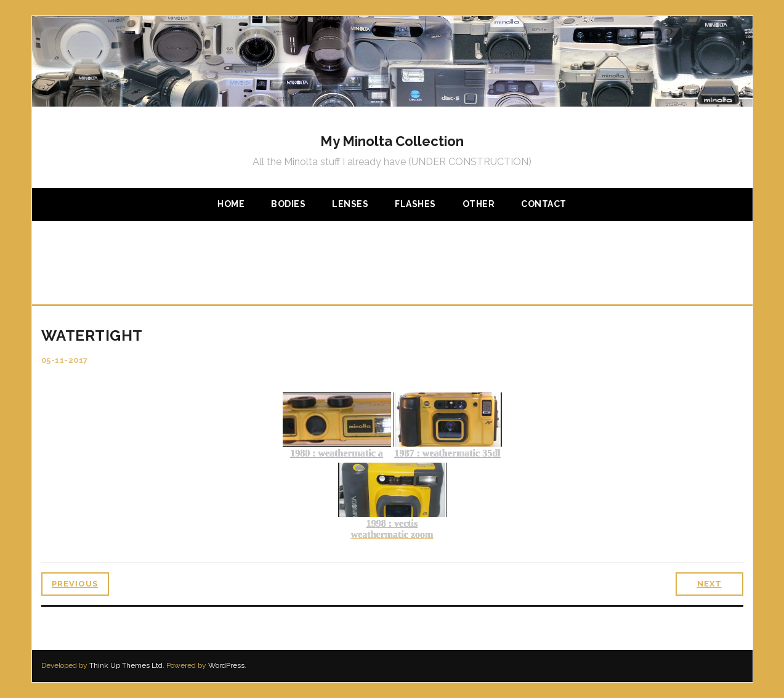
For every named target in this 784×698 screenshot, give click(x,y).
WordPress (226, 665)
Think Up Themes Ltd (126, 665)
